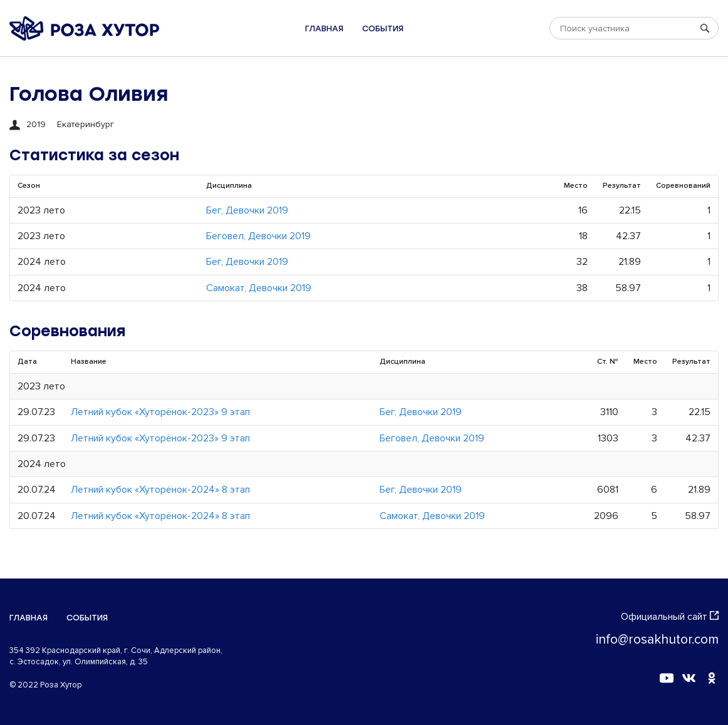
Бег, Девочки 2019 (247, 210)
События (383, 28)
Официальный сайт (670, 617)
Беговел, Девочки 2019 (258, 236)
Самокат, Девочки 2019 (259, 288)
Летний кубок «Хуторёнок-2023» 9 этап (160, 412)
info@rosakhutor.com (657, 640)
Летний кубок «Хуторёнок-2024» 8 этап (160, 490)
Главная (324, 28)
